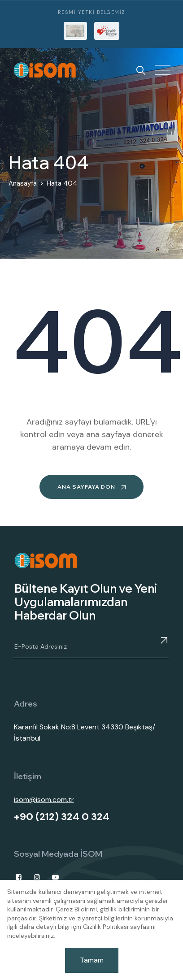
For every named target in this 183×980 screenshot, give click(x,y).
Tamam (92, 960)
